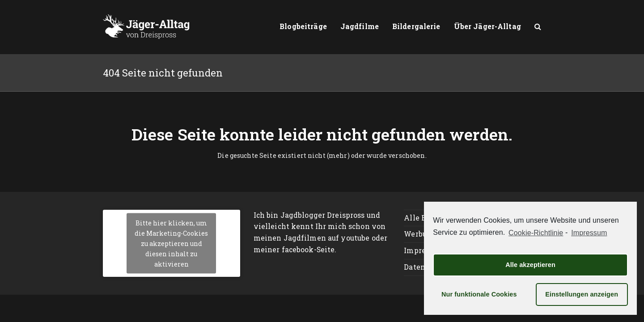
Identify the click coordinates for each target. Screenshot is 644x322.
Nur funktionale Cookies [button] (479, 294)
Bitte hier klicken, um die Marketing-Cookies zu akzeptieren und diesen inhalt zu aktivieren (171, 243)
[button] (538, 27)
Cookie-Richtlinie (536, 233)
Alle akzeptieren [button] (530, 265)
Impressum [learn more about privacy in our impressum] (589, 233)
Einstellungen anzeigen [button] (582, 294)
